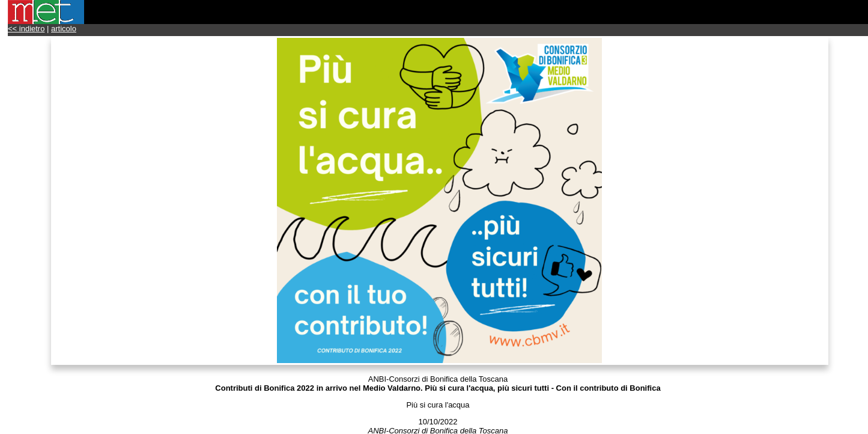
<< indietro (26, 29)
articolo (64, 29)
